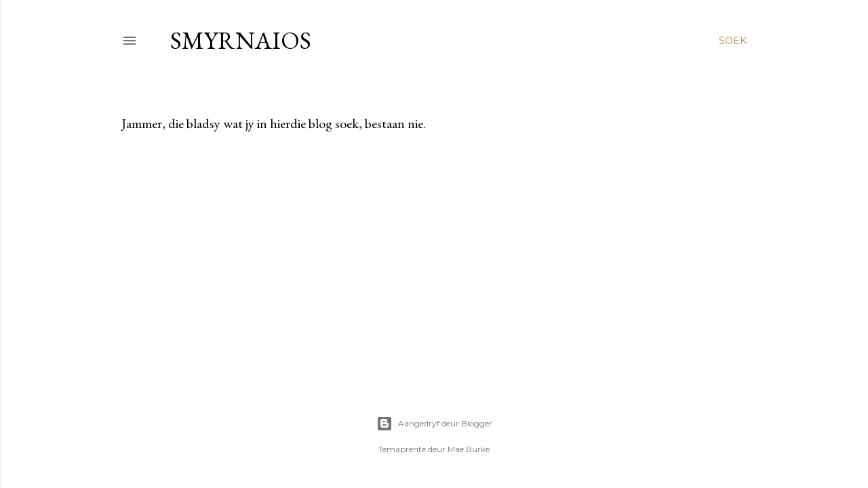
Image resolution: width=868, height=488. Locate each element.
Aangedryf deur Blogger (434, 424)
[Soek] (733, 41)
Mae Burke (469, 449)
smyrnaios (241, 40)
